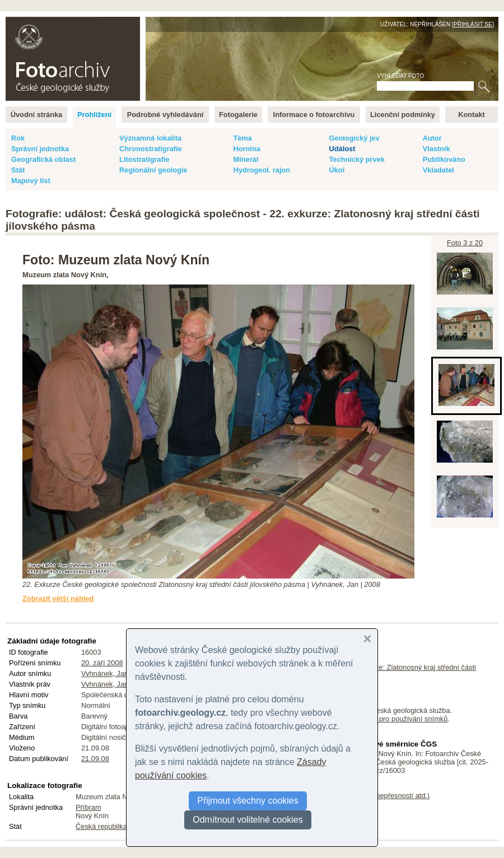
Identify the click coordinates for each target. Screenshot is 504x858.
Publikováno (444, 159)
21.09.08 (95, 759)
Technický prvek (356, 159)
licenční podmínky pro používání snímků (384, 719)
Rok (18, 138)
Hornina (246, 149)
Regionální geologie (153, 170)
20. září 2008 (102, 663)
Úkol (337, 170)
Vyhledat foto (400, 76)
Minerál (246, 159)
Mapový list (31, 181)
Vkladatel (438, 170)
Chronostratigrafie (151, 149)
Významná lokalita (150, 138)
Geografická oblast (43, 159)
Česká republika (101, 826)
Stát (18, 170)
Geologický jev (354, 138)
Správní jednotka (40, 149)
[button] (367, 639)
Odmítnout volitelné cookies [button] (248, 820)
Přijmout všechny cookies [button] (248, 801)
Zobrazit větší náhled (58, 598)
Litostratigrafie (144, 159)
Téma (242, 138)
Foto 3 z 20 (465, 243)
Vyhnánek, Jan (105, 673)
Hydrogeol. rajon (262, 170)
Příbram (88, 807)
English (127, 23)
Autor (432, 138)
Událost (342, 149)
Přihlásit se (473, 24)
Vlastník (437, 149)
